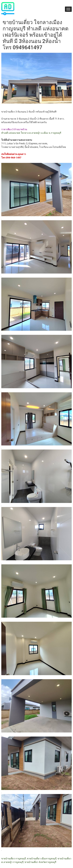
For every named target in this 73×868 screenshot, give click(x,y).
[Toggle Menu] (68, 9)
